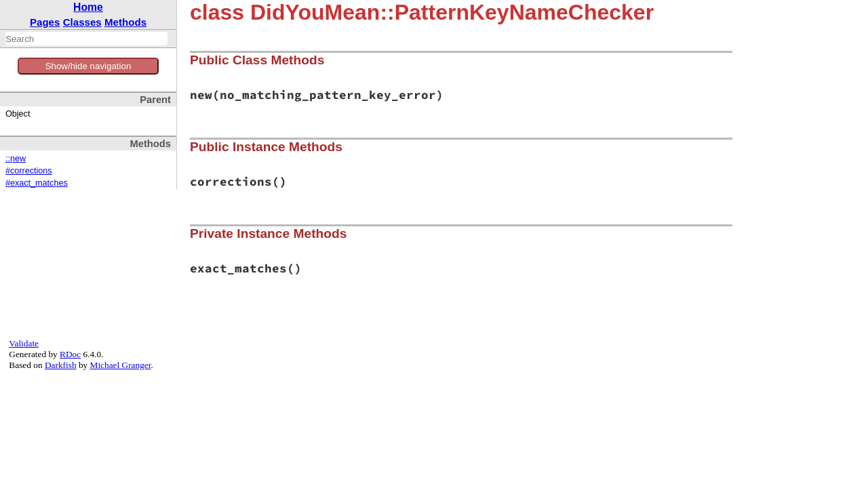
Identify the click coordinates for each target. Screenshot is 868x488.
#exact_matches (37, 183)
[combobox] (86, 39)
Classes (82, 22)
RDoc (70, 354)
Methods (125, 22)
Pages (45, 22)
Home (88, 7)
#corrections (29, 171)
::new (16, 159)
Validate (24, 343)
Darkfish (61, 365)
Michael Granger (121, 365)
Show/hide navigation (88, 66)
